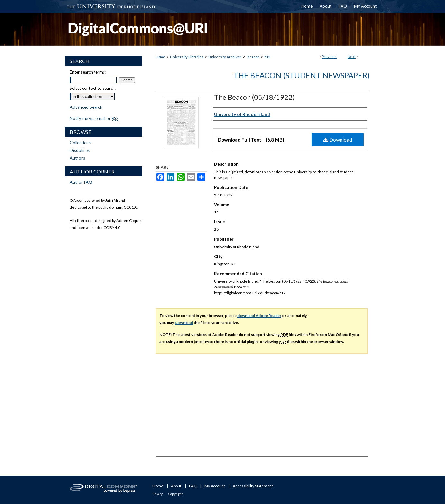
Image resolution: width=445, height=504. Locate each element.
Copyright (176, 494)
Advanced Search (86, 107)
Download (338, 140)
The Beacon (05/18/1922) (254, 97)
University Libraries (187, 57)
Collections (80, 143)
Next (352, 56)
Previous (329, 56)
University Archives (225, 57)
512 (267, 57)
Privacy (158, 494)
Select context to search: (93, 88)
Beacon (253, 57)
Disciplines (80, 150)
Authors (77, 158)
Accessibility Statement (253, 486)
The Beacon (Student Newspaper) (302, 75)
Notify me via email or (94, 118)
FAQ (193, 486)
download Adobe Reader (259, 316)
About (176, 486)
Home (160, 57)
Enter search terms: (88, 72)
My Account (215, 486)
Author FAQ (81, 182)
